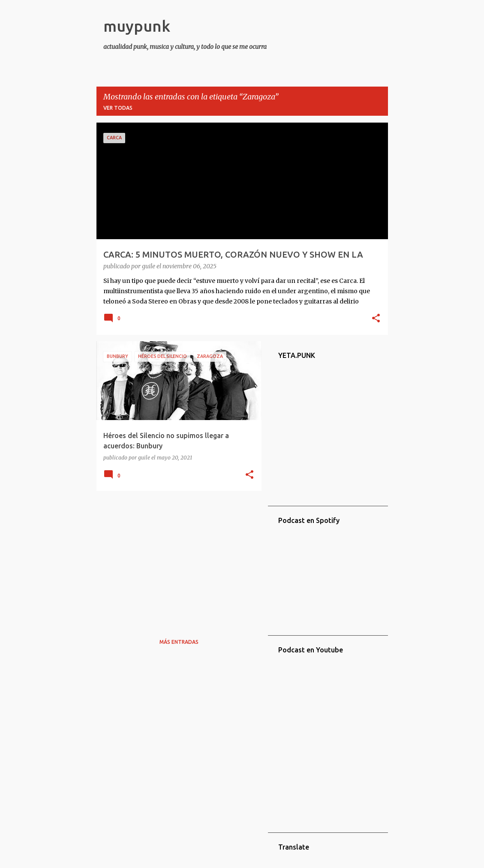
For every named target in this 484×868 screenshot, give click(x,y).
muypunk (137, 26)
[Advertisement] (176, 557)
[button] (376, 319)
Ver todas (118, 108)
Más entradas (179, 642)
